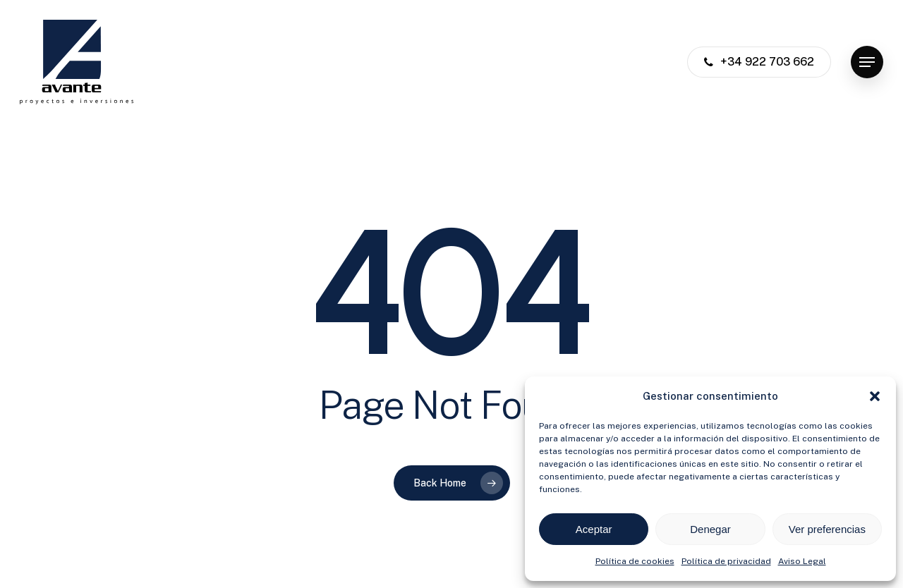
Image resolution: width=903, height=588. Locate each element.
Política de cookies (635, 561)
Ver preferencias (827, 529)
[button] (875, 396)
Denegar (710, 529)
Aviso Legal (802, 561)
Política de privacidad (726, 561)
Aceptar (594, 529)
